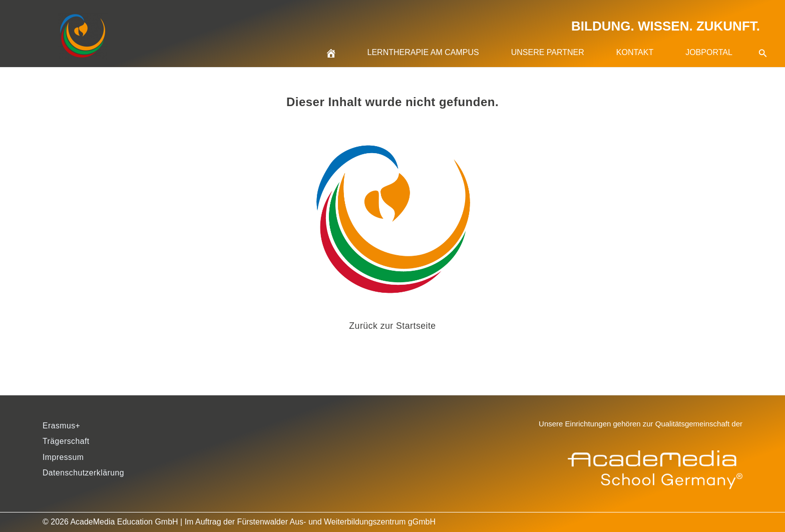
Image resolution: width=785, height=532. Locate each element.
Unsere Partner (548, 52)
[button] (763, 41)
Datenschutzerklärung (84, 474)
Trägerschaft (66, 442)
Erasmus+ (62, 426)
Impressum (64, 458)
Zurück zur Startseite (393, 326)
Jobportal (709, 52)
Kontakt (635, 52)
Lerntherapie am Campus (423, 52)
